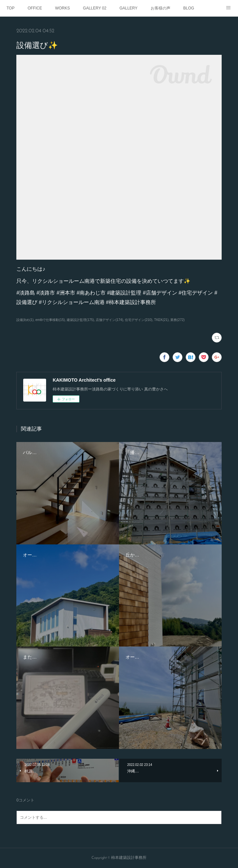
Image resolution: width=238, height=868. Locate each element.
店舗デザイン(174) (109, 320)
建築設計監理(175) (80, 320)
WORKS (62, 8)
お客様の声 (161, 8)
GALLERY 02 (95, 8)
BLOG (189, 8)
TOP (10, 8)
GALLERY (128, 8)
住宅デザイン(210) (138, 320)
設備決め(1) (25, 320)
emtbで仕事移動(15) (50, 320)
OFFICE (35, 8)
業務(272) (177, 320)
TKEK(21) (161, 320)
